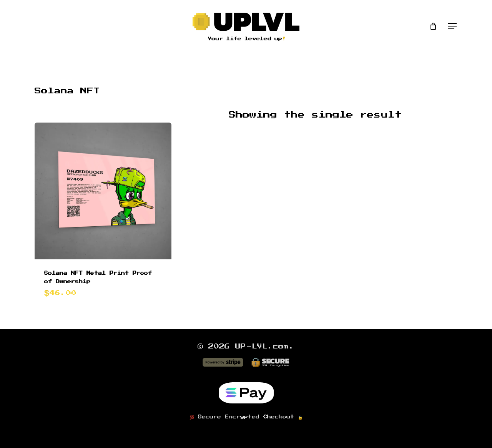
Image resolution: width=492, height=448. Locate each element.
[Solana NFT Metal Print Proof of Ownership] (103, 191)
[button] (453, 26)
